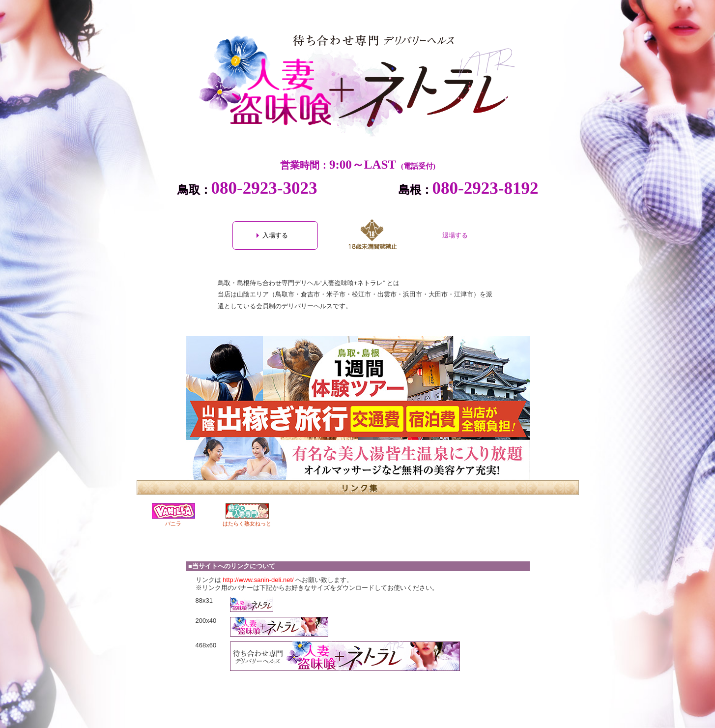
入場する (275, 235)
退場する (455, 235)
